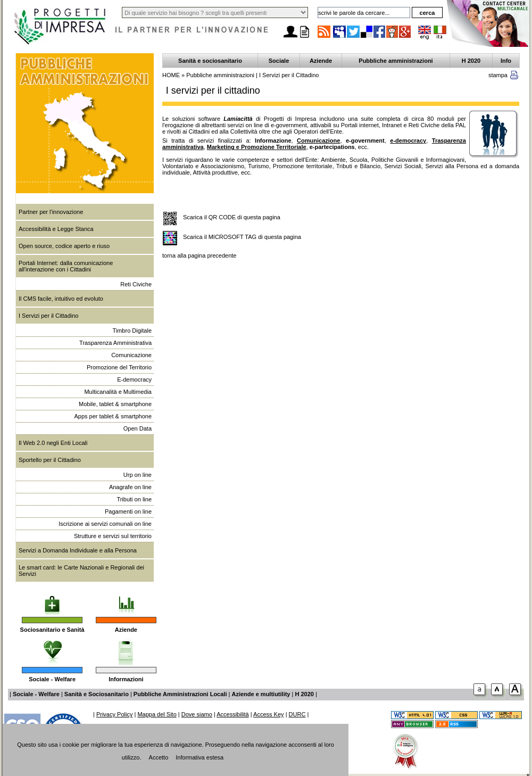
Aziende (126, 630)
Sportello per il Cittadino (50, 460)
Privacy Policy (114, 714)
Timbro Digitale (132, 331)
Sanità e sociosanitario (210, 61)
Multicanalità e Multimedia (118, 392)
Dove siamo (197, 714)
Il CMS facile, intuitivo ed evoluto (61, 299)
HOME (171, 75)
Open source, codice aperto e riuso (64, 246)
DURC (297, 714)
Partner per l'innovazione (51, 212)
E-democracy (134, 379)
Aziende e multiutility (261, 694)
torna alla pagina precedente (199, 255)
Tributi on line (134, 499)
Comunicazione (131, 355)
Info (506, 61)
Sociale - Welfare (52, 679)
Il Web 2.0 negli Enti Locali (53, 443)
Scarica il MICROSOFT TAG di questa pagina (242, 237)
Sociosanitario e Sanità (52, 630)
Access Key (268, 714)
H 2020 (471, 61)
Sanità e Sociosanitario (97, 694)
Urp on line (138, 475)
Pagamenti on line (128, 511)
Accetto (159, 757)
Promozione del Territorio (119, 367)
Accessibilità (233, 714)
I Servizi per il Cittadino (49, 316)
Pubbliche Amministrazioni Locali (180, 694)
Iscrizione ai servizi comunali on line (105, 524)
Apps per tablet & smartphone (113, 416)
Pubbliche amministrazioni (396, 61)
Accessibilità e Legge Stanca (56, 229)
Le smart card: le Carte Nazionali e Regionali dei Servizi (81, 571)
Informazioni (126, 679)
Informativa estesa (199, 757)
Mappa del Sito (157, 714)
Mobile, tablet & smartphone (115, 404)
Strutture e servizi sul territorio (113, 536)
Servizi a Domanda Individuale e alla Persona (78, 550)
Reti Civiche (136, 284)
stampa (498, 75)
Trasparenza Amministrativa (115, 343)
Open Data (138, 428)
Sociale (279, 61)
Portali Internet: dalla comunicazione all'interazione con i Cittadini (66, 266)
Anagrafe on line (130, 487)
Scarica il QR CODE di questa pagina (232, 217)
